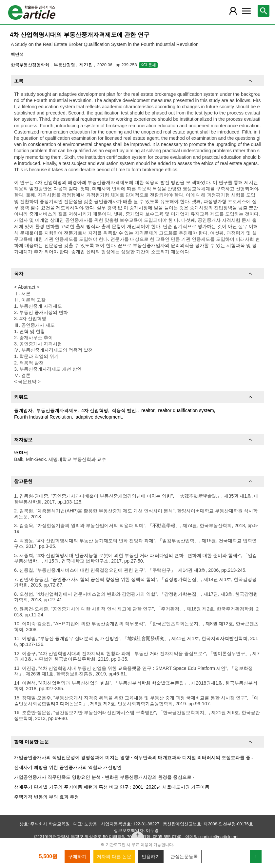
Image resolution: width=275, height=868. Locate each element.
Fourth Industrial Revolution (43, 417)
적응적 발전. (125, 410)
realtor (148, 410)
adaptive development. (99, 417)
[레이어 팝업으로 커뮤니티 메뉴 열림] (246, 11)
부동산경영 (65, 65)
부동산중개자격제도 (57, 410)
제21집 (87, 65)
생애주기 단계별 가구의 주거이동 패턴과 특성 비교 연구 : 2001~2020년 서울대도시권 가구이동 (112, 787)
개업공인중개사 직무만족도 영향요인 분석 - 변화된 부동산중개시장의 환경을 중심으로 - (104, 777)
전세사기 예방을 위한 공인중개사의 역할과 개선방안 (68, 767)
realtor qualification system (186, 410)
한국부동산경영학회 (31, 65)
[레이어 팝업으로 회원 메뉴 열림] (233, 11)
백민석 (17, 54)
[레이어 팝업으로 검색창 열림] (264, 11)
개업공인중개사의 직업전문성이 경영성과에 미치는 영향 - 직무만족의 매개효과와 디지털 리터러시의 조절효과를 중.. (134, 757)
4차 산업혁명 (95, 410)
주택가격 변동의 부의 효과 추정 (47, 797)
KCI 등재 (148, 65)
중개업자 (23, 410)
